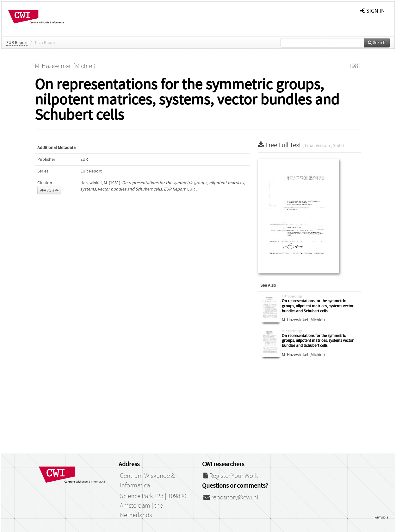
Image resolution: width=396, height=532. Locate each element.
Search (377, 43)
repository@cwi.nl (231, 498)
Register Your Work (231, 476)
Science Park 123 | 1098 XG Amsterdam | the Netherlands (154, 506)
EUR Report (17, 43)
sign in (373, 11)
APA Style (49, 190)
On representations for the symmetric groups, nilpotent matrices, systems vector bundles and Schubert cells (318, 306)
